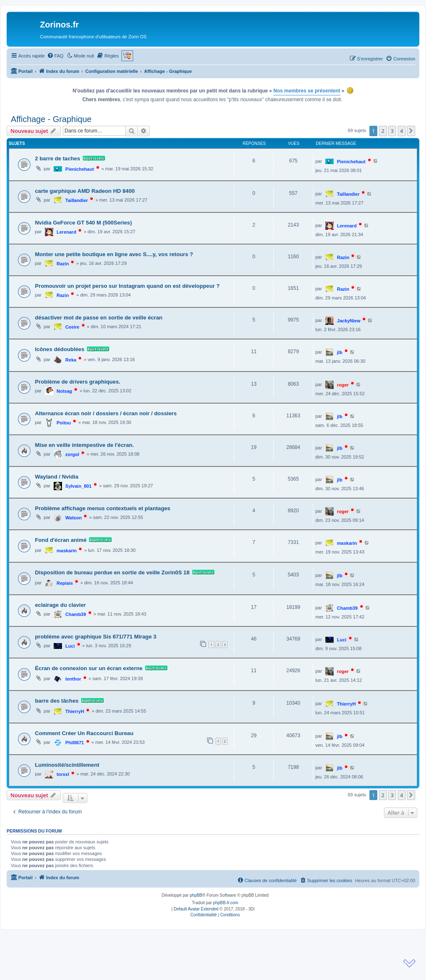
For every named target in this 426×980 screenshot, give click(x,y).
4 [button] (402, 131)
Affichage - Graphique (51, 119)
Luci (70, 646)
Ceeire (72, 327)
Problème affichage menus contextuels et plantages (103, 508)
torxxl (63, 774)
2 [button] (383, 131)
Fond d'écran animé (61, 540)
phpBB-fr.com (226, 903)
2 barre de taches (58, 158)
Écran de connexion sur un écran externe (89, 668)
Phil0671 (75, 743)
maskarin (67, 551)
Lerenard (66, 232)
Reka (71, 360)
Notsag (64, 391)
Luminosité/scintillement (67, 765)
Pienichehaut (79, 169)
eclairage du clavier (60, 605)
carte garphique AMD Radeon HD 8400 (85, 191)
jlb (340, 352)
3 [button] (392, 131)
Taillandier (77, 200)
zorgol (72, 454)
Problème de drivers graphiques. (78, 382)
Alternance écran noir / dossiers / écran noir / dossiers (106, 413)
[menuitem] (55, 56)
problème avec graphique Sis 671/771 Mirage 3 (96, 637)
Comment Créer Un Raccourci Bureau (84, 733)
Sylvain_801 (78, 486)
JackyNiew (349, 321)
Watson (73, 518)
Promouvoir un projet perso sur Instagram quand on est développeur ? (127, 286)
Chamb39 (76, 614)
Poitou (64, 423)
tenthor (73, 679)
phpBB (196, 895)
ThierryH (75, 711)
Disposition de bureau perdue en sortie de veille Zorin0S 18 (112, 572)
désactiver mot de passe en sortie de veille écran (99, 318)
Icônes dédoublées (60, 349)
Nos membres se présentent (307, 91)
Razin (63, 264)
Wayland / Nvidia (57, 477)
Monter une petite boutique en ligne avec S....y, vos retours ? (114, 254)
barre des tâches (57, 701)
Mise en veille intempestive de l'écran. (84, 445)
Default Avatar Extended (196, 909)
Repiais (65, 583)
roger (343, 385)
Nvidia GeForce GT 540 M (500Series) (83, 223)
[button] (411, 131)
